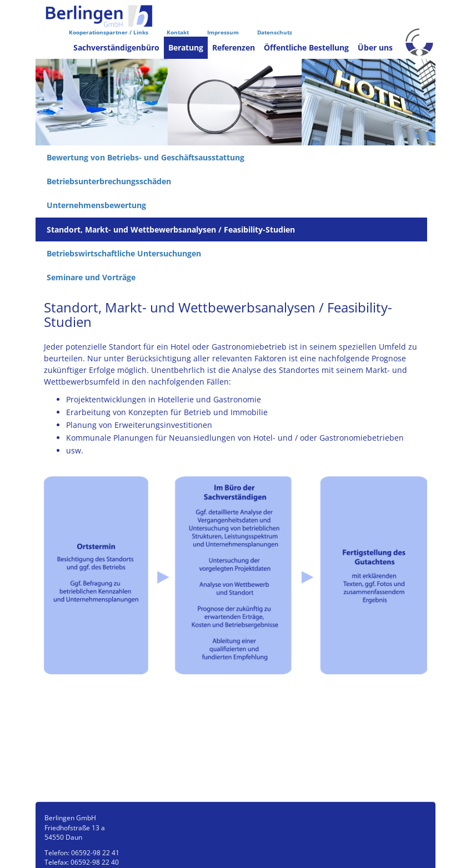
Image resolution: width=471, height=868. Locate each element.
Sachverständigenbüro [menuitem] (116, 47)
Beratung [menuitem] (186, 47)
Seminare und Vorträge (91, 277)
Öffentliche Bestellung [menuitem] (306, 47)
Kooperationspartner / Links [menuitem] (109, 32)
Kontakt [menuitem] (178, 32)
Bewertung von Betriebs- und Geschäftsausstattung (146, 157)
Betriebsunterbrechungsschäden (109, 181)
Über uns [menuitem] (375, 47)
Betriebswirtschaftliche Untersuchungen (124, 253)
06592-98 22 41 (95, 853)
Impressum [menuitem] (223, 32)
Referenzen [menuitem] (234, 47)
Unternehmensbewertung (96, 205)
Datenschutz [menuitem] (275, 32)
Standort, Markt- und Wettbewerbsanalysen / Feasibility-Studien (171, 229)
